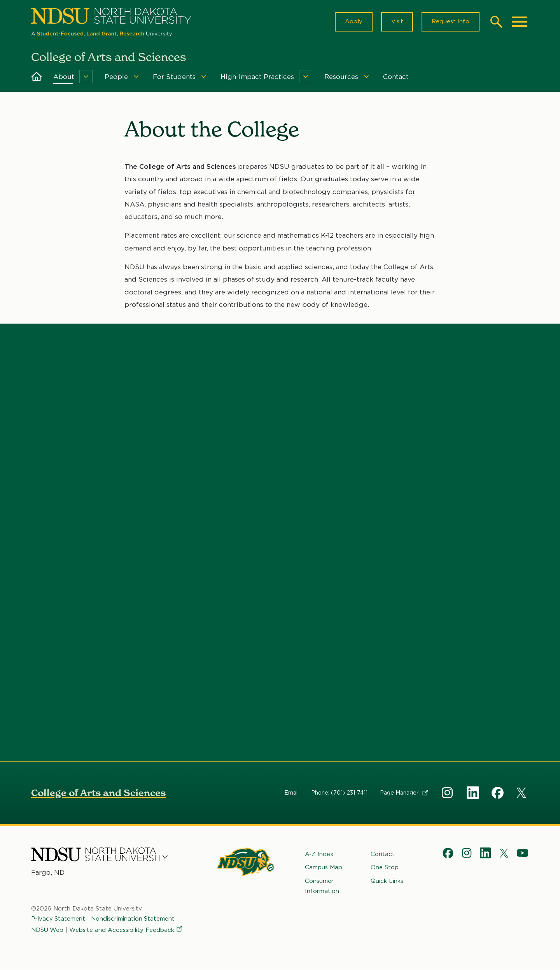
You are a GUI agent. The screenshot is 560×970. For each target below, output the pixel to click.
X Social (523, 794)
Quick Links (387, 881)
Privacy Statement (58, 919)
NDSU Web (47, 930)
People (116, 77)
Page (405, 793)
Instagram (448, 793)
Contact (396, 77)
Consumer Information (322, 886)
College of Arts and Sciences (98, 793)
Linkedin (473, 793)
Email (291, 793)
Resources (341, 77)
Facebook (498, 793)
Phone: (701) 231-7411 (339, 793)
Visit (396, 22)
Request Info (450, 22)
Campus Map (324, 868)
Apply (353, 22)
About (64, 77)
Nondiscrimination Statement (133, 919)
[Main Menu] (520, 22)
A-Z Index (319, 854)
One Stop (385, 868)
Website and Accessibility (127, 930)
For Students (174, 77)
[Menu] (86, 77)
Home (37, 77)
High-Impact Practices (257, 77)
